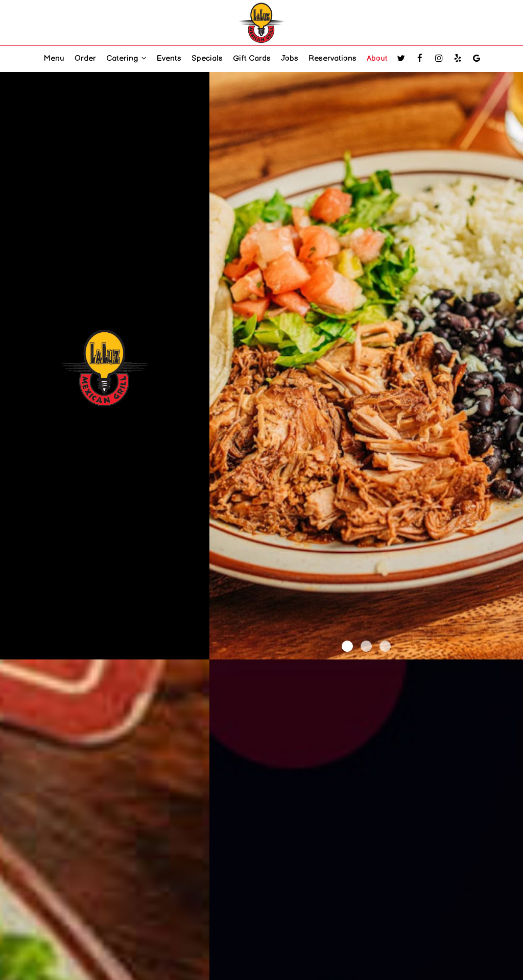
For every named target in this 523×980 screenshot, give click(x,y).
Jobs (290, 58)
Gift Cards (252, 58)
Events (169, 58)
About (377, 58)
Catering (126, 58)
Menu (54, 58)
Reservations (332, 58)
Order (85, 58)
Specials (207, 58)
